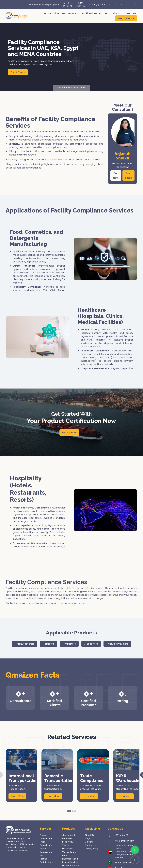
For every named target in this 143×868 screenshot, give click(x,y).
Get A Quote (126, 18)
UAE (88, 588)
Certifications (89, 13)
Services (73, 13)
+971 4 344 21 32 (66, 4)
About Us (59, 13)
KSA (68, 588)
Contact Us (129, 13)
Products (105, 13)
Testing (43, 859)
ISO (41, 856)
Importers (70, 644)
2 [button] (73, 811)
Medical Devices (70, 862)
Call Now (116, 176)
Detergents (68, 849)
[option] (21, 776)
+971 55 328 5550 (79, 4)
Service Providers (119, 644)
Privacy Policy (92, 849)
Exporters (91, 644)
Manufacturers (24, 644)
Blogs (116, 13)
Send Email (128, 176)
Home (48, 13)
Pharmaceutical (70, 859)
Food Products (69, 842)
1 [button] (69, 811)
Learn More (18, 796)
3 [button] (75, 811)
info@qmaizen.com (99, 4)
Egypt (75, 588)
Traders (49, 644)
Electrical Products (71, 866)
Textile (66, 846)
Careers (89, 842)
